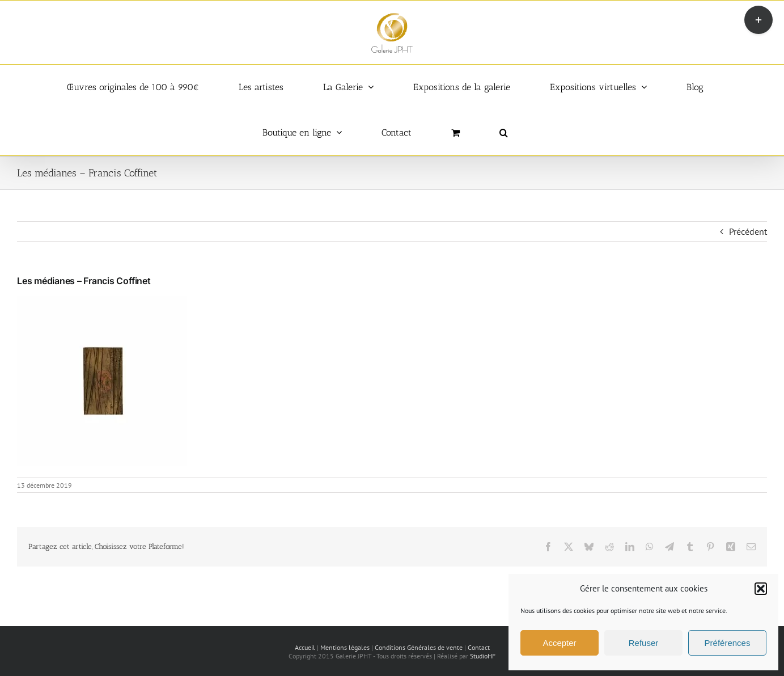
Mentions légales (345, 647)
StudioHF (483, 656)
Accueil (305, 647)
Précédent (748, 231)
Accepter (559, 643)
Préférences (728, 643)
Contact (479, 647)
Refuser (644, 643)
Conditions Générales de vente (419, 647)
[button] (761, 589)
